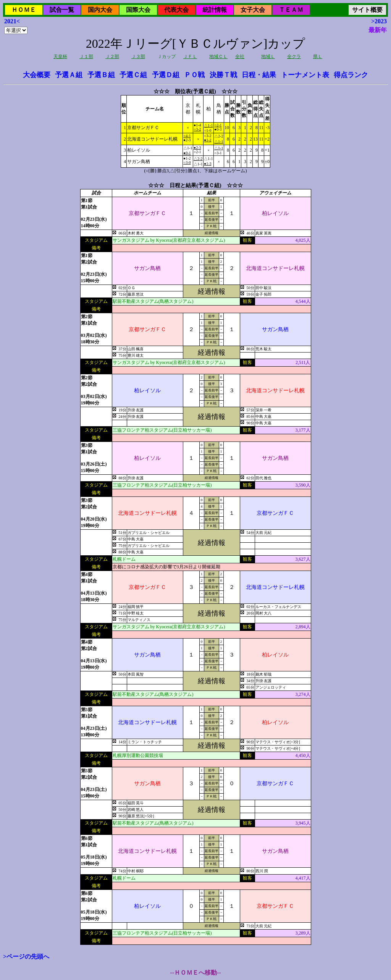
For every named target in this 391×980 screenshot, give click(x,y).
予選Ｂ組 (101, 75)
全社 (240, 57)
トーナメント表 (305, 75)
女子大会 (253, 10)
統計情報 (215, 10)
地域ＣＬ (218, 57)
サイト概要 (367, 10)
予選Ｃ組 (133, 75)
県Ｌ (318, 57)
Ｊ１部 (86, 57)
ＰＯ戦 (194, 75)
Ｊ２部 (112, 57)
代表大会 (176, 10)
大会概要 (37, 75)
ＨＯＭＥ (24, 10)
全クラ (294, 57)
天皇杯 (60, 57)
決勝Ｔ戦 (223, 75)
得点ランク (351, 75)
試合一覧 (62, 10)
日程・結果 (259, 75)
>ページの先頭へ (26, 957)
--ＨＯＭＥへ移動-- (195, 973)
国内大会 (100, 10)
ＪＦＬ (190, 57)
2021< (12, 21)
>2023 (379, 21)
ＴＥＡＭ (291, 10)
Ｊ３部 (138, 57)
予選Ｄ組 (166, 75)
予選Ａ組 (69, 75)
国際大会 (138, 10)
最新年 (378, 30)
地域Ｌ (268, 57)
